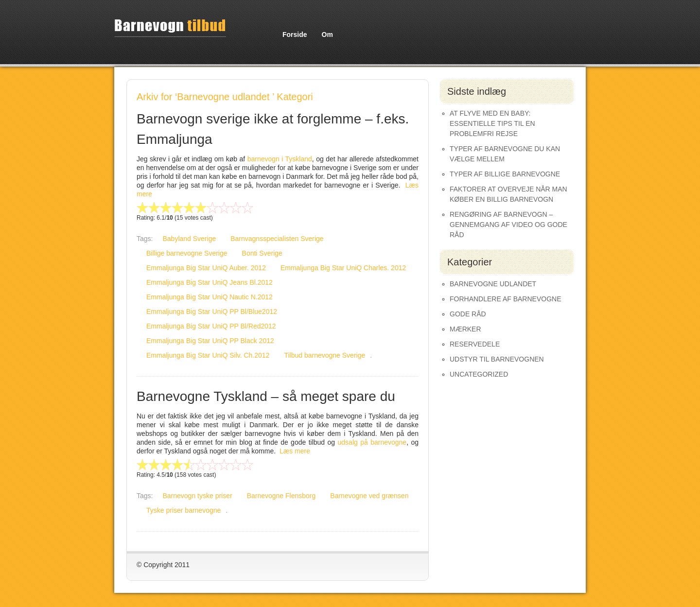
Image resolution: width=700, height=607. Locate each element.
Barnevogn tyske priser (197, 496)
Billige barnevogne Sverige (187, 253)
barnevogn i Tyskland (280, 159)
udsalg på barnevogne (372, 442)
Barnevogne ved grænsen (369, 496)
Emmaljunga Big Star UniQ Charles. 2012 (343, 268)
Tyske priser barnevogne (184, 510)
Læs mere (295, 451)
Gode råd (468, 314)
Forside (295, 35)
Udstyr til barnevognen (497, 359)
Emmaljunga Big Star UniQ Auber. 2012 (206, 268)
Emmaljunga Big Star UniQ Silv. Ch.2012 (208, 355)
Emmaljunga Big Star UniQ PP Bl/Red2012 (211, 326)
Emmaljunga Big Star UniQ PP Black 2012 (210, 341)
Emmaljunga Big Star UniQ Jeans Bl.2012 (210, 282)
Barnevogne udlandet (493, 284)
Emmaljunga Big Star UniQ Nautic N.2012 (210, 297)
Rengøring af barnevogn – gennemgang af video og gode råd (508, 225)
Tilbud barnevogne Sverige (324, 355)
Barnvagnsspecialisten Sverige (277, 239)
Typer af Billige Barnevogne (505, 174)
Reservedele (475, 344)
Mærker (465, 329)
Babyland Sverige (189, 239)
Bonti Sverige (262, 253)
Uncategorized (479, 374)
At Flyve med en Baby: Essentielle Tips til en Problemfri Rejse (492, 123)
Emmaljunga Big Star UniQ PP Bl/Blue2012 (212, 312)
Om (327, 35)
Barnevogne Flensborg (281, 496)
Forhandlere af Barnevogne (506, 299)
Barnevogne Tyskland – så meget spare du (266, 396)
